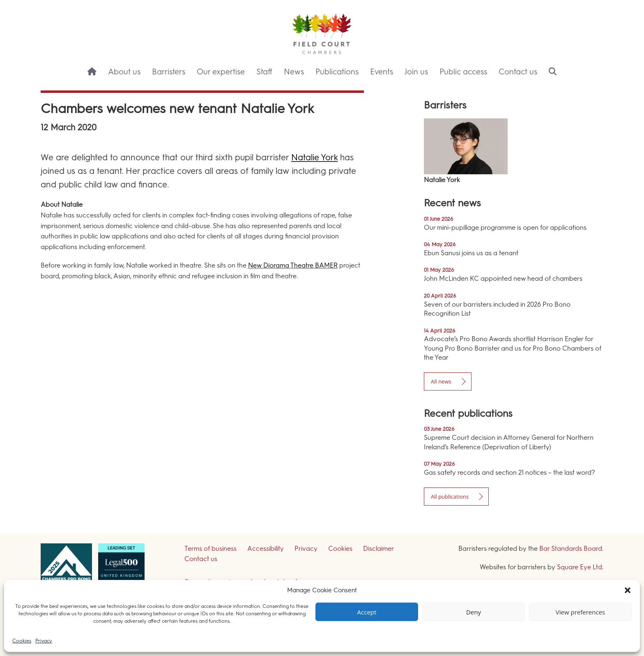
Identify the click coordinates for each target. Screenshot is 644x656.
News (294, 72)
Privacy (44, 641)
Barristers (169, 72)
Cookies (22, 641)
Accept (367, 612)
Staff (264, 72)
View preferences (580, 612)
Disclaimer (378, 549)
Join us (416, 72)
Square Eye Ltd (580, 567)
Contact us (518, 72)
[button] (628, 590)
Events (382, 72)
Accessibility (266, 549)
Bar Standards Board (571, 549)
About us (124, 72)
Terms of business (210, 549)
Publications (337, 72)
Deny (474, 612)
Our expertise (221, 72)
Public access (463, 72)
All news (441, 381)
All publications (450, 497)
